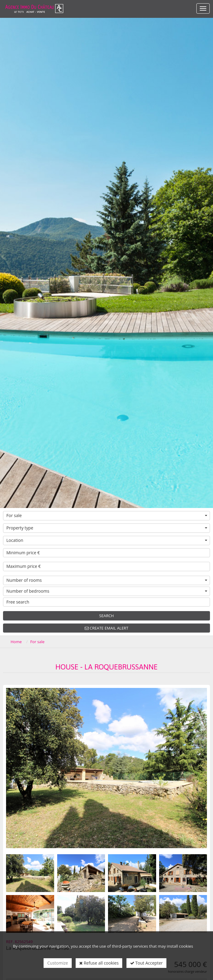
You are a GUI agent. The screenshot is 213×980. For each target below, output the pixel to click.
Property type (107, 528)
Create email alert (106, 628)
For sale (107, 515)
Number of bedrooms (107, 591)
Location (107, 540)
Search (106, 616)
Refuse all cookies (99, 963)
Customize (57, 963)
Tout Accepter (146, 963)
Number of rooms (107, 580)
